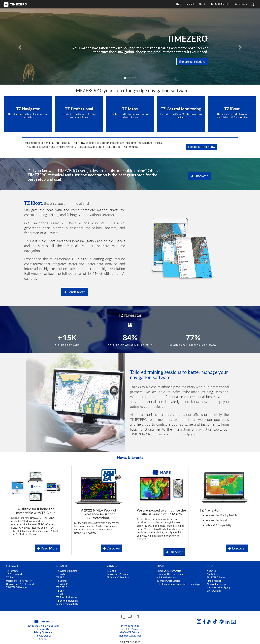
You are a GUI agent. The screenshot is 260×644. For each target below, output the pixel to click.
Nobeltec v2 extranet (130, 636)
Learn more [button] (75, 292)
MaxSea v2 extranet (130, 632)
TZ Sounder (62, 581)
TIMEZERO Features (16, 587)
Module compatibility (67, 604)
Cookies (43, 639)
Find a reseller (214, 581)
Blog (179, 4)
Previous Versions (130, 626)
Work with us (214, 591)
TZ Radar (61, 574)
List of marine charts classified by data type (179, 584)
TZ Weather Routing (67, 571)
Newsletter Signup (216, 584)
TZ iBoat (10, 577)
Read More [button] (47, 548)
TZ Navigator (13, 571)
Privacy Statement (43, 632)
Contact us (212, 574)
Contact (190, 4)
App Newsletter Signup (219, 587)
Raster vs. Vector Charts (169, 571)
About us (212, 571)
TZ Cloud (111, 571)
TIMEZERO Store (216, 577)
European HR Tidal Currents (171, 574)
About (202, 4)
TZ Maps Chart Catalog (168, 581)
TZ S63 (60, 591)
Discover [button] (199, 176)
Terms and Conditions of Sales (43, 626)
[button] (19, 46)
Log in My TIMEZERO (202, 147)
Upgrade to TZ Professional (20, 584)
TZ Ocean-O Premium (118, 577)
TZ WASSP (62, 584)
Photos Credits (43, 636)
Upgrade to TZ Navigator (19, 581)
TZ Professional (14, 574)
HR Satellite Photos (167, 577)
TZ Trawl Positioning (67, 597)
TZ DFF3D (62, 587)
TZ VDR (60, 594)
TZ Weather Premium (118, 574)
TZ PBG (60, 577)
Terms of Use (43, 629)
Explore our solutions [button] (192, 62)
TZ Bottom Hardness (67, 601)
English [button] (241, 4)
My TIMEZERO (220, 4)
